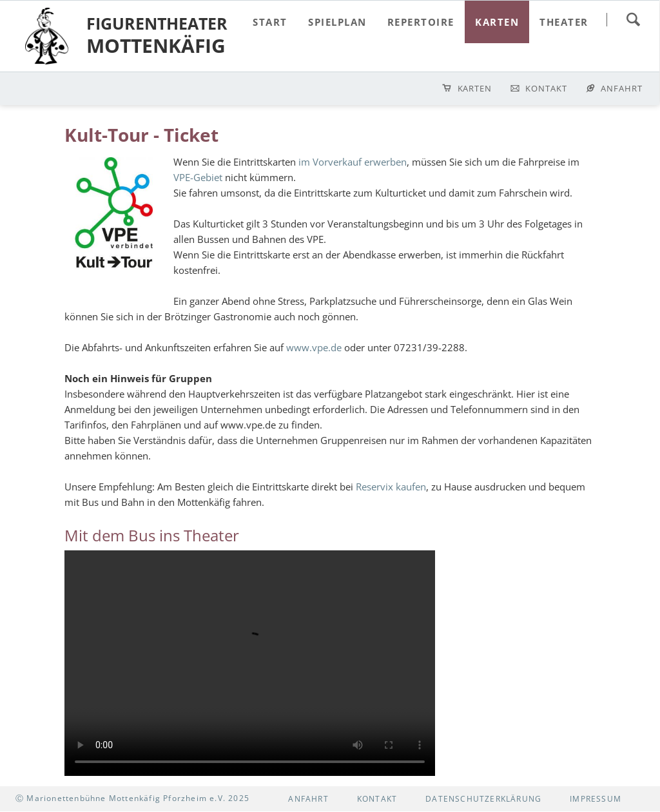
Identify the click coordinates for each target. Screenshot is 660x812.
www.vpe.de (314, 347)
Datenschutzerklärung (483, 799)
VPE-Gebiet (198, 177)
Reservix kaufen (391, 487)
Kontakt (546, 88)
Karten (475, 88)
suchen (633, 19)
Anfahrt (622, 88)
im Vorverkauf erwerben (353, 162)
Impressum (596, 799)
